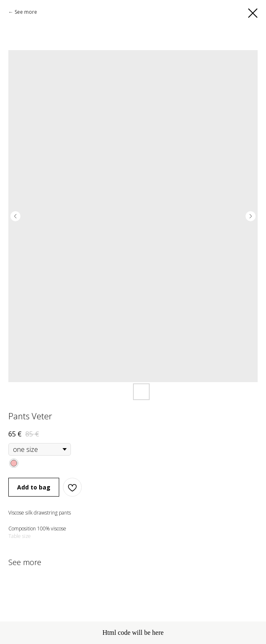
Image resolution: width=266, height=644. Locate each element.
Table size (20, 536)
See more (26, 12)
